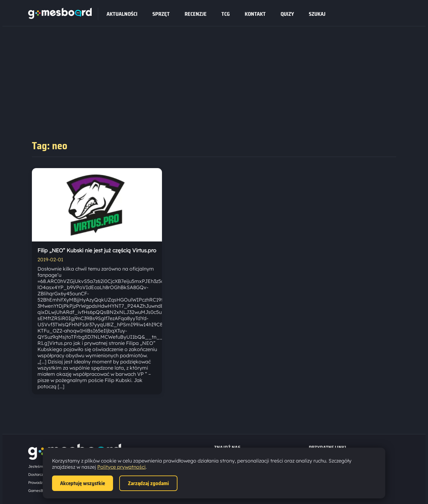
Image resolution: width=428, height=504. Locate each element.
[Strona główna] (60, 17)
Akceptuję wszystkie (83, 483)
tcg (226, 14)
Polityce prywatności (121, 467)
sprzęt (161, 14)
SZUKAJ (317, 14)
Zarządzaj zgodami (148, 483)
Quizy (287, 14)
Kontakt (255, 14)
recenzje (196, 14)
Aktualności (122, 14)
